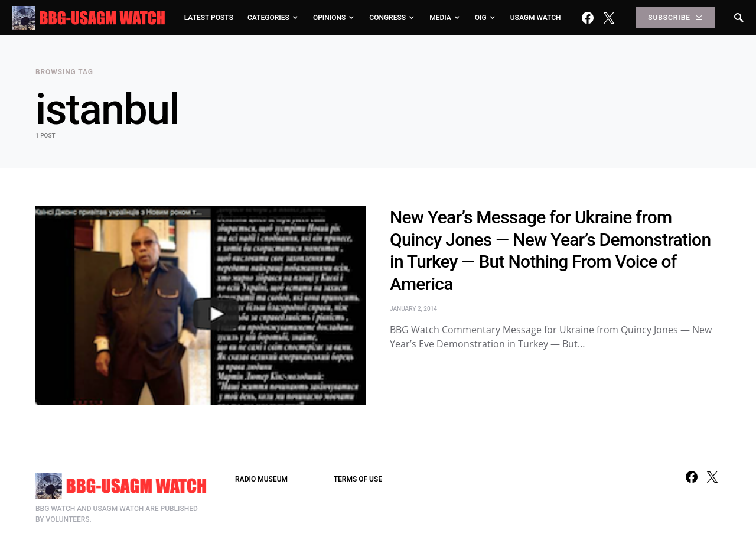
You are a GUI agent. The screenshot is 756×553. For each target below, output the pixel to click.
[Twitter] (609, 18)
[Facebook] (588, 18)
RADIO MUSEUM (261, 479)
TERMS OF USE (358, 479)
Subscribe (675, 18)
